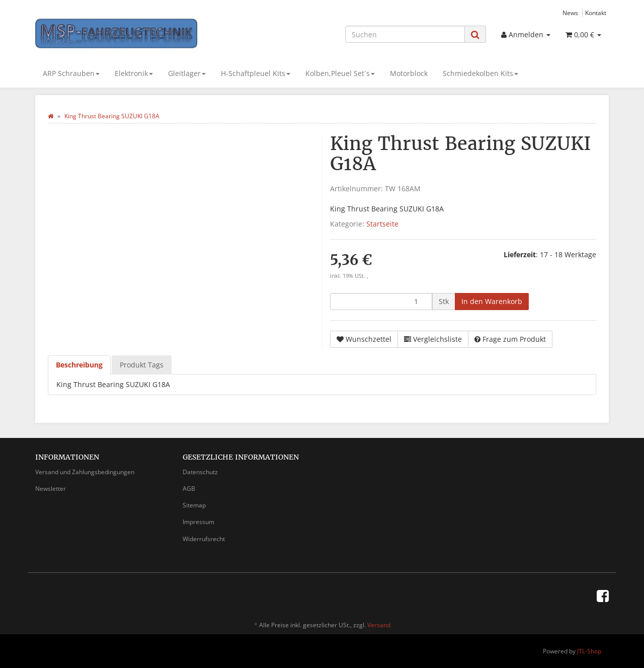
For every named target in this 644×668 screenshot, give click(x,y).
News (570, 13)
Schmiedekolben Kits (480, 73)
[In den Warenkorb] (492, 302)
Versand (379, 625)
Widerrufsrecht (204, 539)
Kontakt (596, 13)
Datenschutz (200, 472)
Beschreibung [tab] (79, 365)
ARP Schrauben (71, 73)
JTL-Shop (589, 651)
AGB (189, 489)
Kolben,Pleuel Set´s (340, 73)
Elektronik (134, 73)
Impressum (198, 522)
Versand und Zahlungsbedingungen (85, 472)
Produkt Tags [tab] (142, 365)
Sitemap (194, 505)
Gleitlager (187, 73)
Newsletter (51, 489)
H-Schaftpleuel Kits (256, 73)
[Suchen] (405, 34)
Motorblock (409, 73)
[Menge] (381, 302)
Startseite (382, 224)
